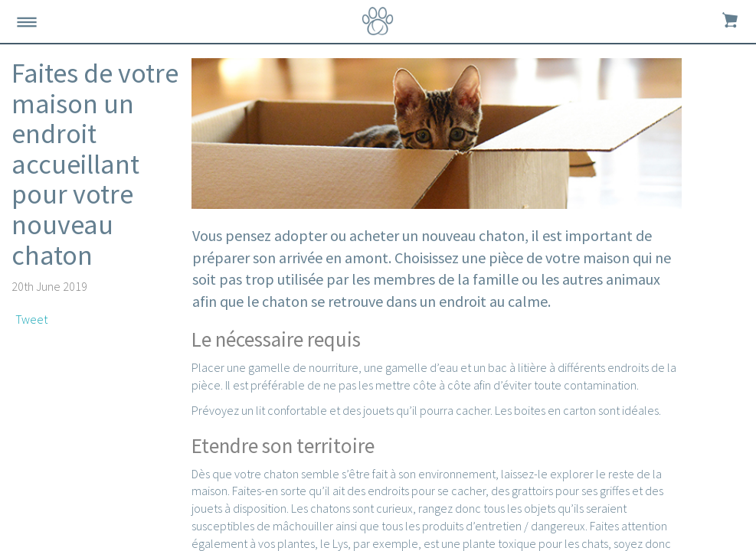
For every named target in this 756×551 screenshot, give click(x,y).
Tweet (31, 319)
